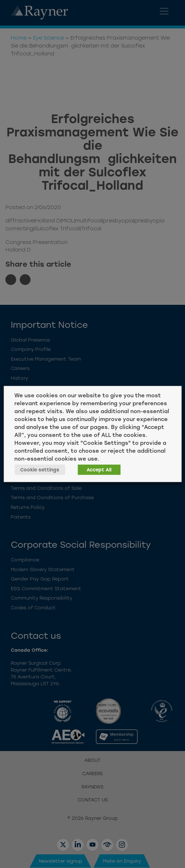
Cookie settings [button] (40, 470)
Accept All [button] (99, 470)
